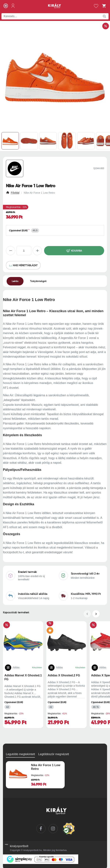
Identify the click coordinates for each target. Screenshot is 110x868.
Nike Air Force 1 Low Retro (46, 767)
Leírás (15, 281)
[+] (37, 251)
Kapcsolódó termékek (16, 612)
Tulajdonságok (38, 281)
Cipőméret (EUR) (18, 231)
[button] (74, 251)
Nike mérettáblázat (25, 265)
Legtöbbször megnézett (54, 754)
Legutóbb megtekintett (20, 754)
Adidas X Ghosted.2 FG (64, 675)
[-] (10, 251)
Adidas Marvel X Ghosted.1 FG (23, 677)
